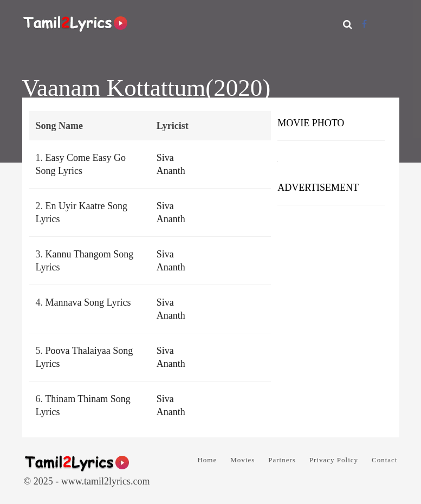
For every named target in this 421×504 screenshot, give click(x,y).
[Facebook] (364, 24)
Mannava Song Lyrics (88, 302)
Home (207, 460)
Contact (384, 460)
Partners (282, 460)
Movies (242, 460)
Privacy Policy (334, 460)
